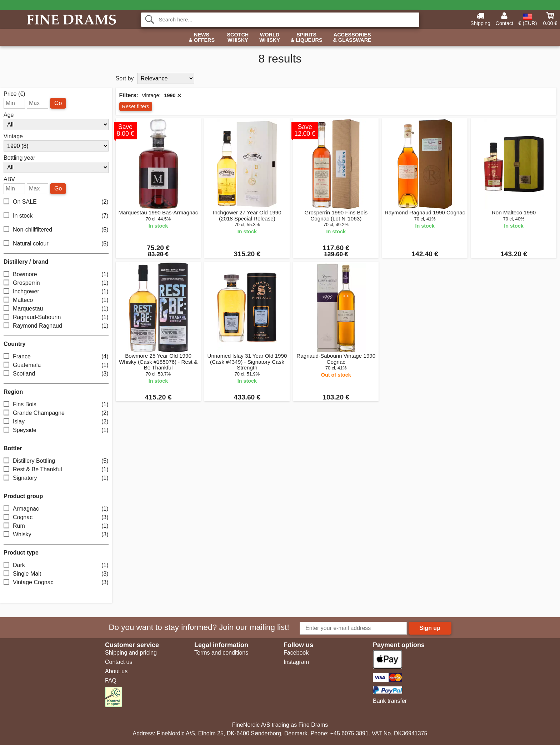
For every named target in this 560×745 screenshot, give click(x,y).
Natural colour (56, 244)
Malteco (56, 300)
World (270, 38)
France (56, 356)
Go (58, 103)
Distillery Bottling (56, 461)
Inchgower (56, 291)
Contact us (119, 662)
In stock (56, 216)
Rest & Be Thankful (56, 469)
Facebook (296, 653)
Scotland (56, 374)
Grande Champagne (56, 413)
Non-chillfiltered (56, 230)
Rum (56, 526)
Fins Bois (56, 404)
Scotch (238, 38)
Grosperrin (56, 283)
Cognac (56, 517)
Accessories (352, 38)
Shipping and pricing (131, 653)
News (202, 38)
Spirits (307, 38)
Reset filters (136, 106)
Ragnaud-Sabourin (56, 317)
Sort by (125, 78)
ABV (9, 179)
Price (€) (14, 94)
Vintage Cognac (56, 582)
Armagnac (56, 509)
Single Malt (56, 574)
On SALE (56, 202)
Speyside (56, 430)
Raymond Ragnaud (56, 326)
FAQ (111, 681)
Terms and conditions (221, 653)
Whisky (56, 534)
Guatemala (56, 365)
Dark (56, 565)
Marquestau (56, 309)
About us (116, 671)
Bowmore (56, 274)
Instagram (296, 662)
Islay (56, 421)
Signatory (56, 478)
